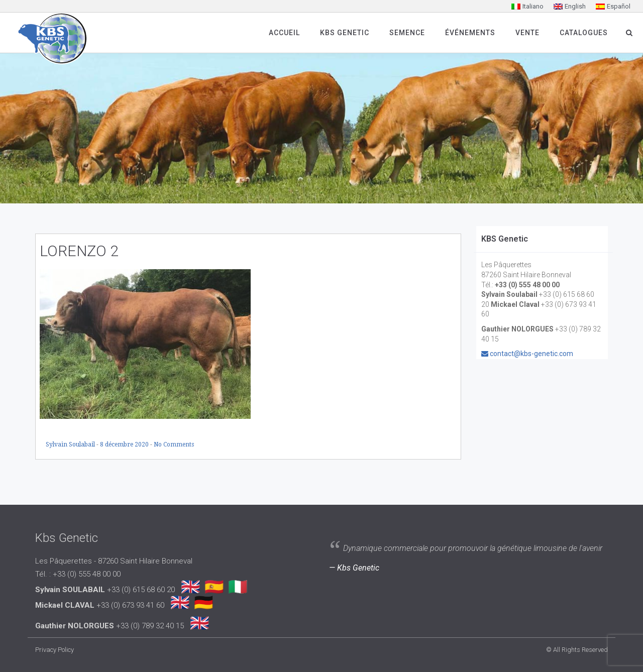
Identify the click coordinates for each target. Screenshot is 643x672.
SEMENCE (407, 33)
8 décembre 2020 (125, 444)
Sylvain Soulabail (71, 444)
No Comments (174, 444)
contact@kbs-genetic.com (531, 354)
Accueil (284, 33)
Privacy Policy (55, 650)
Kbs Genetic (345, 33)
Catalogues (584, 33)
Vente (527, 33)
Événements (470, 33)
